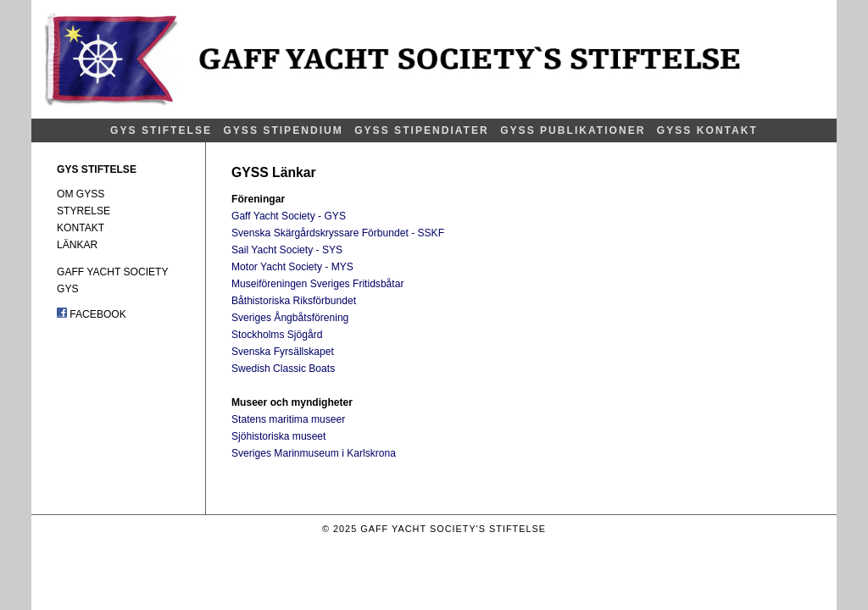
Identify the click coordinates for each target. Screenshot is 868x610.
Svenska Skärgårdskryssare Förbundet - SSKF (338, 233)
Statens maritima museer (288, 419)
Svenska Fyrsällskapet (283, 352)
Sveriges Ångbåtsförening (290, 318)
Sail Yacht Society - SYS (287, 250)
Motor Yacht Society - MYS (292, 267)
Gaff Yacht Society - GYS (289, 216)
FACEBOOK (92, 314)
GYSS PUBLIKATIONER (573, 130)
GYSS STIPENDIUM (283, 130)
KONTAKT (81, 228)
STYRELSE (83, 211)
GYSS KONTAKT (707, 130)
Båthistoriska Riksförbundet (294, 301)
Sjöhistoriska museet (278, 436)
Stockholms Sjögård (277, 335)
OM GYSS (81, 194)
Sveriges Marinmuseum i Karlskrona (314, 453)
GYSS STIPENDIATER (422, 130)
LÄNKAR (77, 245)
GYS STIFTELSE (161, 130)
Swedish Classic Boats (283, 369)
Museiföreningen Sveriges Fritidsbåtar (317, 284)
